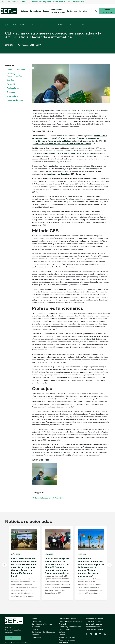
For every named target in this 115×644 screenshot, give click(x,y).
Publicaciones (13, 88)
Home (34, 619)
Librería (16, 2)
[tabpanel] (24, 563)
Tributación (64, 643)
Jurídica (62, 632)
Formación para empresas (40, 2)
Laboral (62, 635)
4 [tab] (105, 603)
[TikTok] (87, 636)
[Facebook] (91, 634)
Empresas (11, 92)
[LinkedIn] (96, 634)
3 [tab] (100, 603)
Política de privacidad (95, 619)
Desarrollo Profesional (16, 70)
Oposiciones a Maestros (42, 624)
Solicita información (107, 11)
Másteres (24, 11)
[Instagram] (105, 634)
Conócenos (72, 11)
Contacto (6, 2)
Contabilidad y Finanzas (69, 619)
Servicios (83, 11)
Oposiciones (35, 11)
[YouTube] (100, 634)
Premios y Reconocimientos (14, 75)
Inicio (8, 25)
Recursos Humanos (67, 640)
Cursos (46, 11)
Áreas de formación (76, 2)
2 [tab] (94, 603)
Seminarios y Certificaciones (58, 11)
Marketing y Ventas (67, 637)
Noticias (24, 2)
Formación (12, 84)
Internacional (13, 96)
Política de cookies (93, 621)
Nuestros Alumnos (15, 100)
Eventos (10, 80)
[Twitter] (87, 634)
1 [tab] (89, 603)
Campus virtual (59, 2)
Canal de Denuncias (94, 624)
